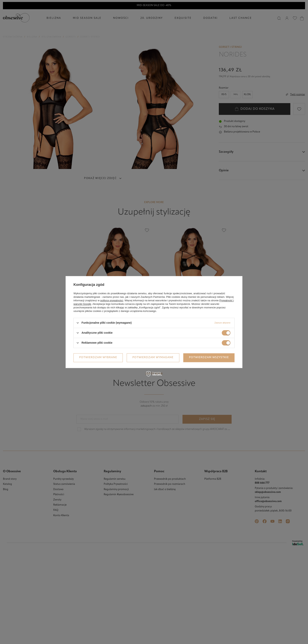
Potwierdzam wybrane (98, 357)
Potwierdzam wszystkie (209, 357)
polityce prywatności (112, 300)
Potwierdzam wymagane (153, 357)
